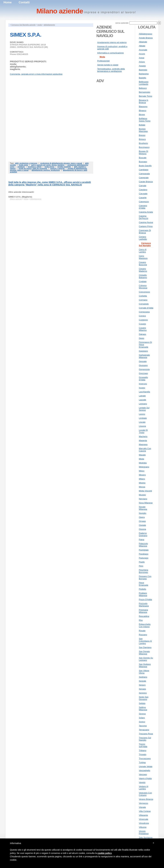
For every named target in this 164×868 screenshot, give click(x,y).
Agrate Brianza (146, 38)
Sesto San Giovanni (144, 698)
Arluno (142, 62)
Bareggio (143, 70)
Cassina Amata (146, 212)
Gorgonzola (144, 369)
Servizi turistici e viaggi (108, 65)
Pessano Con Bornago (145, 577)
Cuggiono (143, 320)
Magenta (143, 440)
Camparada (144, 174)
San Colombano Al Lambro (145, 641)
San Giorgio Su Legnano (146, 659)
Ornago (142, 521)
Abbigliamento (36, 199)
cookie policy (105, 853)
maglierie (21, 167)
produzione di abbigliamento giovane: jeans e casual (61, 163)
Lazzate (143, 400)
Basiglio (143, 78)
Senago (142, 689)
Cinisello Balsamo (143, 276)
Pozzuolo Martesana (144, 605)
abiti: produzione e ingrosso (26, 163)
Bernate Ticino (146, 96)
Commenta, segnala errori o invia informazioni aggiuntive (36, 74)
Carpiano (143, 190)
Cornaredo (144, 304)
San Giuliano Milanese (145, 665)
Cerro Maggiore (143, 257)
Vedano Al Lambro (144, 788)
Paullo (142, 562)
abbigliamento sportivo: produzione (46, 170)
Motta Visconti (145, 491)
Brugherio (143, 143)
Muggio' (142, 495)
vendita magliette (64, 167)
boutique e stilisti (35, 167)
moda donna (49, 167)
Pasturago (144, 558)
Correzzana (144, 312)
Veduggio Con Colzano (145, 794)
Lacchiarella (144, 392)
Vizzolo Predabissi (144, 832)
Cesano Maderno (143, 270)
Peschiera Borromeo (143, 571)
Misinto (142, 483)
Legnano (143, 404)
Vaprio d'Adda (145, 778)
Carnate (143, 186)
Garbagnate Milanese (144, 356)
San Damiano (145, 647)
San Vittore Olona (144, 672)
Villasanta (143, 815)
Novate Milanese (143, 508)
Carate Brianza (146, 182)
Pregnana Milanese (143, 611)
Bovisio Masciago (143, 130)
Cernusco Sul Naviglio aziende (23, 25)
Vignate (142, 807)
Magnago (143, 444)
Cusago (142, 324)
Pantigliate (144, 550)
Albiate (142, 46)
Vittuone (143, 827)
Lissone (142, 426)
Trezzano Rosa (146, 734)
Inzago (142, 388)
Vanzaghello (145, 770)
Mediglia (143, 463)
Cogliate (143, 281)
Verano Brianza (146, 799)
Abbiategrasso (146, 34)
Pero (141, 566)
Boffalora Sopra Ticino (145, 120)
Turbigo (142, 762)
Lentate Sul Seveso (144, 409)
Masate (142, 455)
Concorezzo (144, 292)
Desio (141, 338)
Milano (142, 479)
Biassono (143, 107)
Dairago (143, 334)
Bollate (142, 125)
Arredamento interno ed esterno (112, 42)
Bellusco (143, 88)
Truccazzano (145, 758)
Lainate (142, 396)
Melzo (142, 471)
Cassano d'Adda (143, 207)
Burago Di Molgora (143, 152)
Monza (142, 487)
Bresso (142, 135)
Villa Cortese (145, 811)
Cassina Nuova (146, 222)
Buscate (143, 158)
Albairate (143, 42)
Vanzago (143, 774)
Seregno (143, 693)
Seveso (142, 714)
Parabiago (144, 554)
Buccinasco (144, 147)
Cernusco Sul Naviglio (145, 244)
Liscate (142, 422)
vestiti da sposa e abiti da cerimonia (33, 169)
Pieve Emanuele (144, 584)
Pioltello (143, 589)
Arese (142, 58)
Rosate (142, 631)
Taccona (143, 726)
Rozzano (143, 635)
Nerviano (143, 499)
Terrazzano (144, 730)
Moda (26, 199)
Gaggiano (143, 351)
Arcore (142, 54)
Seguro (142, 685)
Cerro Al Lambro (143, 251)
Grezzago (143, 373)
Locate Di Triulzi (143, 431)
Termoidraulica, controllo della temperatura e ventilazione (111, 70)
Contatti (24, 2)
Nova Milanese (146, 503)
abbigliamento (49, 25)
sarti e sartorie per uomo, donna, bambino (48, 165)
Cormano (143, 300)
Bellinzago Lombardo (144, 83)
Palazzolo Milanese (143, 545)
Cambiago (144, 170)
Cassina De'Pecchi (143, 217)
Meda (141, 459)
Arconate (143, 50)
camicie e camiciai (57, 169)
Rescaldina (144, 616)
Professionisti (103, 61)
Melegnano (144, 467)
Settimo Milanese (143, 709)
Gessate (143, 361)
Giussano (143, 365)
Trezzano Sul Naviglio (145, 739)
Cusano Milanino (143, 329)
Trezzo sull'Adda (143, 745)
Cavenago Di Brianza (145, 232)
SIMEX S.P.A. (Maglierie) (20, 197)
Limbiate (143, 418)
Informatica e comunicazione (110, 53)
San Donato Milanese (144, 653)
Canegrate (144, 178)
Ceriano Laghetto (143, 238)
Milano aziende (16, 199)
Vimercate (143, 819)
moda (40, 25)
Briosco (142, 139)
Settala (142, 703)
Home (8, 2)
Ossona (142, 529)
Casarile (143, 198)
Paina (141, 540)
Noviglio (143, 513)
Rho (141, 620)
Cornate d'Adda (146, 308)
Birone (142, 114)
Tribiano (143, 750)
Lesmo (142, 414)
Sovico (142, 722)
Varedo (142, 782)
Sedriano (143, 677)
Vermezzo (143, 803)
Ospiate (142, 525)
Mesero (142, 475)
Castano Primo (146, 226)
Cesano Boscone (143, 263)
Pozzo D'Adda (145, 599)
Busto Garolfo (145, 166)
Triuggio (143, 754)
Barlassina (144, 74)
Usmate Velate (146, 766)
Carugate (143, 194)
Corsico (142, 316)
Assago (142, 66)
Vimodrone (144, 823)
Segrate (143, 681)
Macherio (143, 436)
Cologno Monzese (143, 287)
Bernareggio (145, 92)
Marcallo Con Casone (145, 450)
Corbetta (143, 296)
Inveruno (143, 384)
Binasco (143, 110)
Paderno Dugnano (143, 534)
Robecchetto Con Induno (145, 625)
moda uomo (23, 165)
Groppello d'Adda (143, 379)
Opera (142, 517)
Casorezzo (144, 202)
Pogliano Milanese (143, 594)
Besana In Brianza (144, 101)
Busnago (143, 162)
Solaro (142, 718)
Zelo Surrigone (146, 838)
